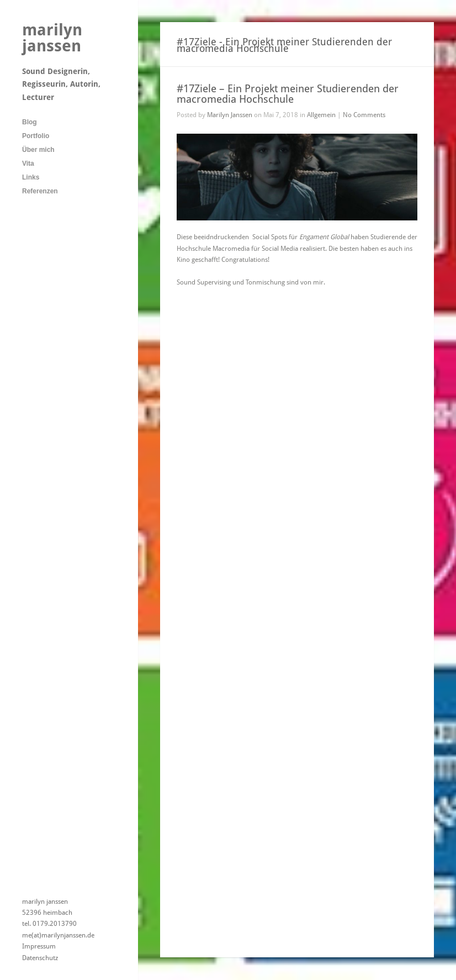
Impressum (39, 946)
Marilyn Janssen (230, 115)
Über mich (38, 150)
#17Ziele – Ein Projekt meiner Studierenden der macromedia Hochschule (288, 94)
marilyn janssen (52, 38)
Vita (28, 164)
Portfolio (36, 136)
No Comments (364, 115)
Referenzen (40, 191)
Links (31, 177)
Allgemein (321, 115)
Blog (30, 122)
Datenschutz (40, 958)
